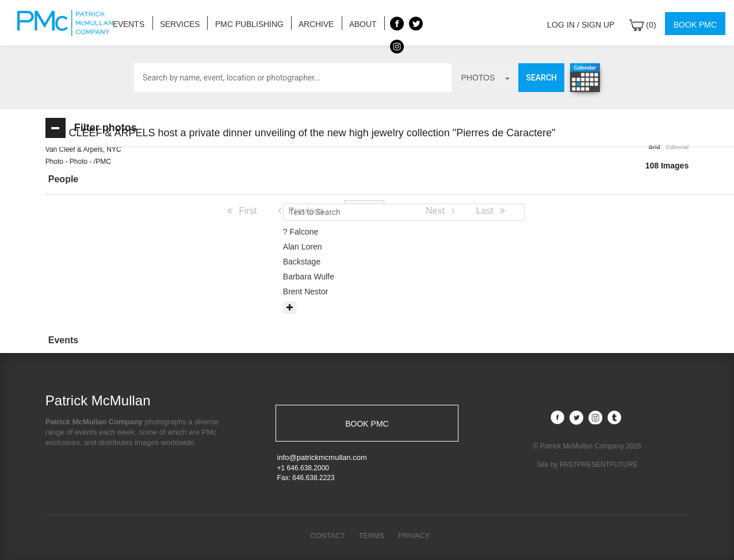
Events (127, 23)
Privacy (415, 537)
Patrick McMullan (68, 23)
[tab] (129, 180)
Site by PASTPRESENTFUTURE (587, 465)
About (347, 23)
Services (176, 23)
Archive (304, 23)
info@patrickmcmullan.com (322, 459)
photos (485, 78)
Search (541, 78)
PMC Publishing (241, 23)
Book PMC (696, 23)
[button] (129, 179)
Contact (327, 537)
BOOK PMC (367, 424)
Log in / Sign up (588, 23)
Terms (372, 537)
